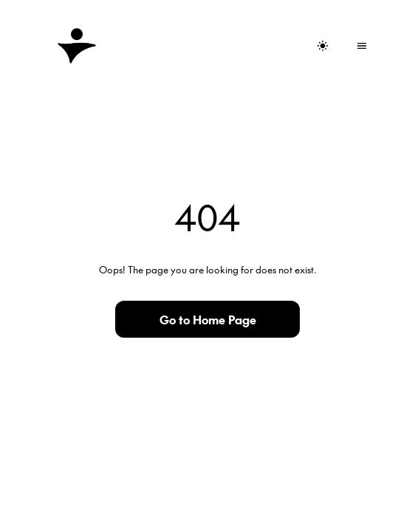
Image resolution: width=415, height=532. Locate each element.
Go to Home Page (208, 319)
